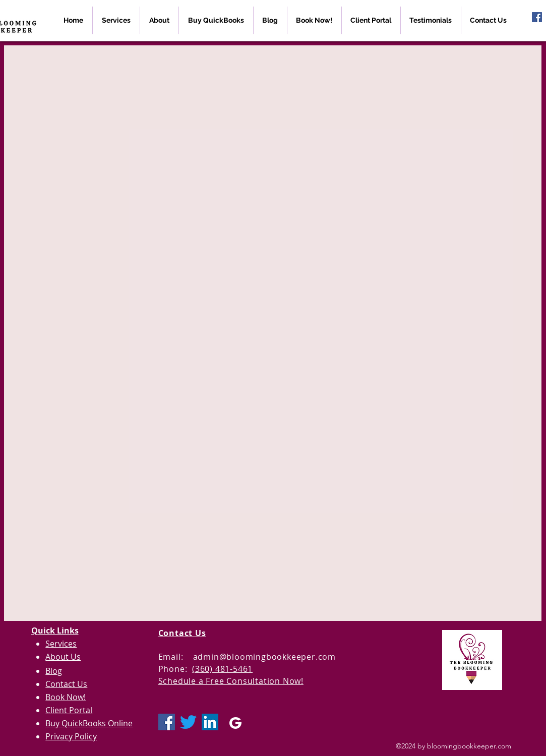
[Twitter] (188, 722)
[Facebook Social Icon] (537, 17)
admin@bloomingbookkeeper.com (264, 657)
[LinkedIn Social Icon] (210, 722)
